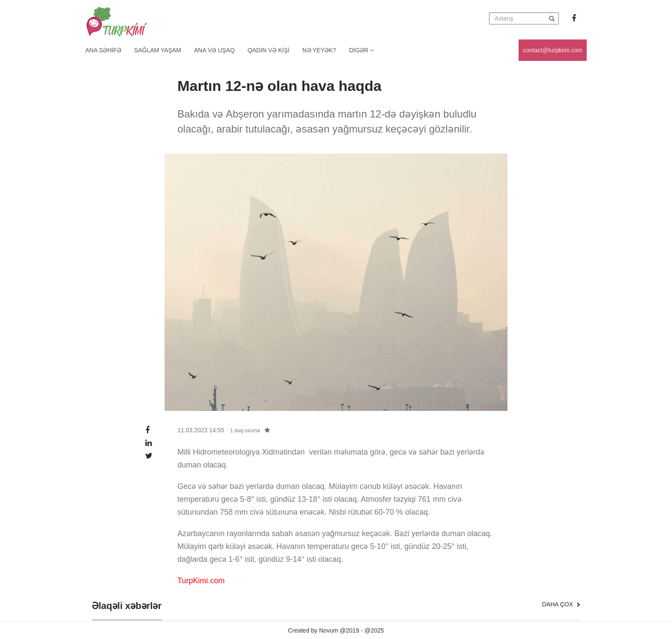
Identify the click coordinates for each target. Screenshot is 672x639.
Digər (361, 50)
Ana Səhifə (103, 50)
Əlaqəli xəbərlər (127, 606)
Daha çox (561, 604)
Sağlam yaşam (158, 50)
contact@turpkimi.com (553, 50)
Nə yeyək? (319, 50)
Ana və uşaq (214, 50)
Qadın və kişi (269, 50)
